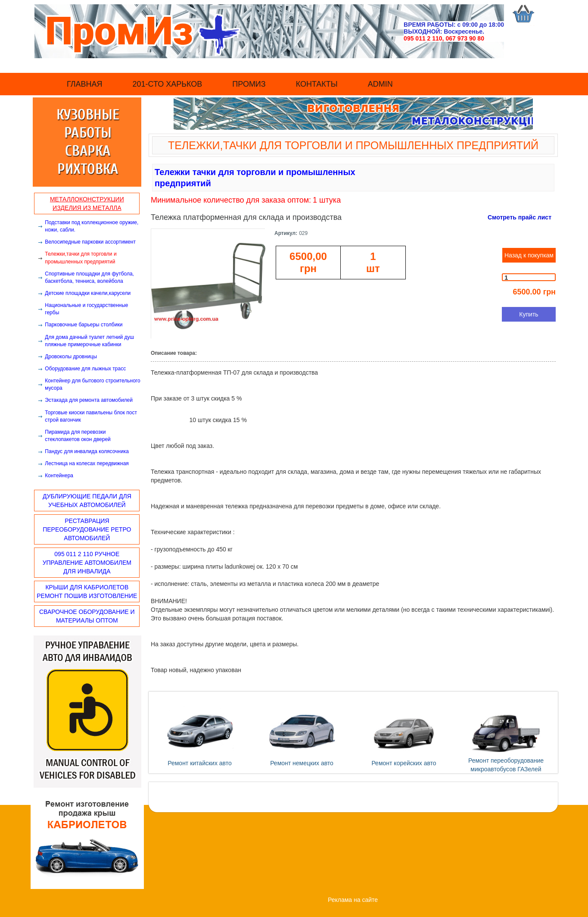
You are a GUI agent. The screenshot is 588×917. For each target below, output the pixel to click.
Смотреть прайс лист (520, 217)
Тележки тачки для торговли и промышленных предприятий (255, 178)
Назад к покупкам (529, 255)
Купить (529, 314)
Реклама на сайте (353, 900)
